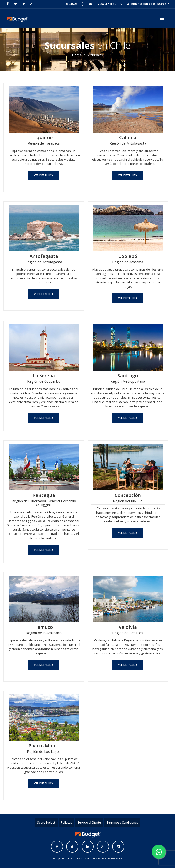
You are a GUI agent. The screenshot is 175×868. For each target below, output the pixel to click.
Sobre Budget (46, 823)
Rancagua (44, 495)
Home (77, 55)
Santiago (128, 375)
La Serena (44, 375)
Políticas (66, 823)
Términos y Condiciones (122, 823)
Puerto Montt (44, 746)
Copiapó (128, 256)
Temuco (44, 627)
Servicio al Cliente (89, 823)
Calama (128, 137)
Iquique (44, 137)
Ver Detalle (44, 175)
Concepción (128, 495)
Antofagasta (44, 256)
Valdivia (128, 627)
